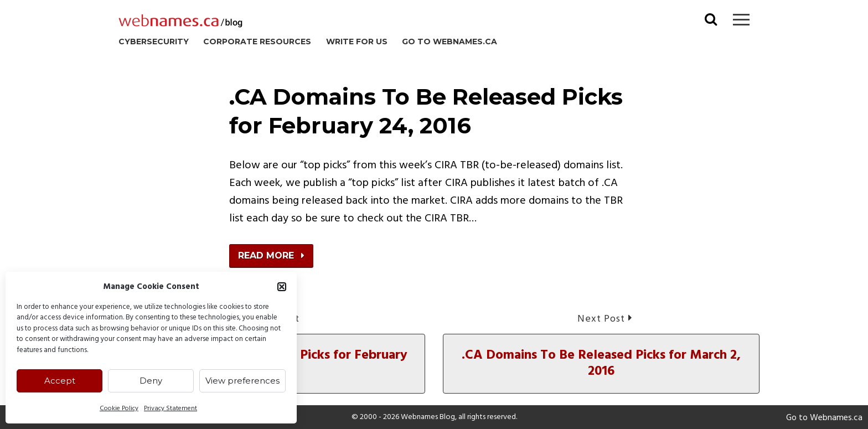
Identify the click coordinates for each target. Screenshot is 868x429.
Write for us (357, 42)
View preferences (242, 381)
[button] (282, 287)
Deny (151, 381)
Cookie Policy (119, 409)
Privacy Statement (170, 409)
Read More (271, 255)
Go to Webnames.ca (449, 42)
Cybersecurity (154, 42)
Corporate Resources (257, 42)
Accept (60, 381)
